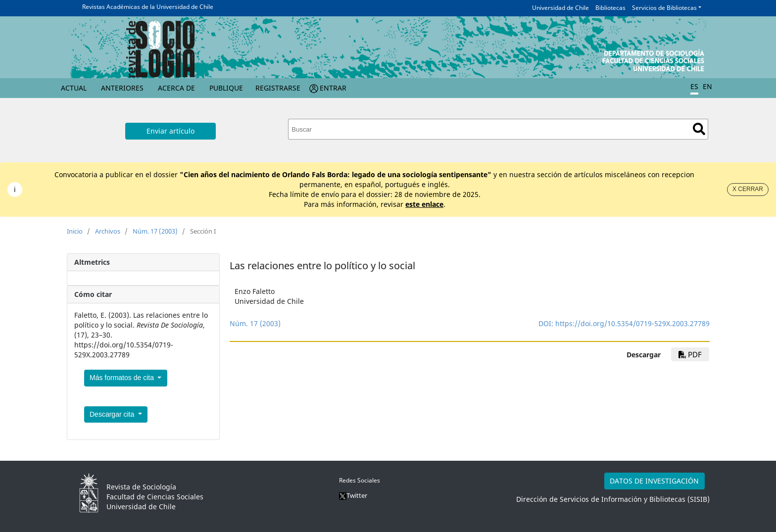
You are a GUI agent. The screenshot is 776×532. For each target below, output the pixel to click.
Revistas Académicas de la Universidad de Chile (148, 7)
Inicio (75, 231)
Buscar (699, 129)
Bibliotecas (610, 8)
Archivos (108, 231)
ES (694, 86)
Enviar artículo (170, 131)
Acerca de (176, 88)
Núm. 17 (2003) (155, 231)
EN (707, 86)
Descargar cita (113, 414)
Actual (74, 88)
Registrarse (278, 88)
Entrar (333, 88)
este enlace (424, 204)
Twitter (353, 495)
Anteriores (122, 88)
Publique (226, 88)
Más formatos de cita (123, 378)
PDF (690, 354)
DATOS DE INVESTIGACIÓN (654, 481)
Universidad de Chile (560, 8)
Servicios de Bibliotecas (664, 8)
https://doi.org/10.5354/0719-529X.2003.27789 (632, 323)
